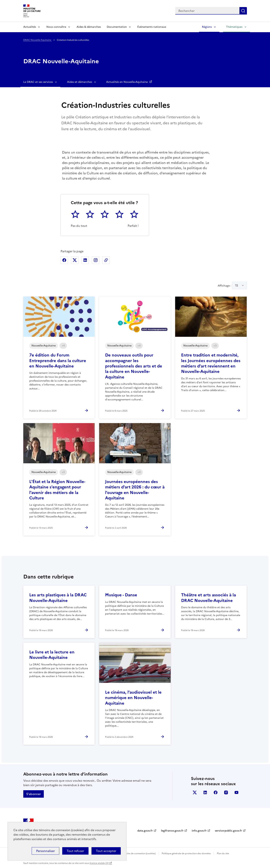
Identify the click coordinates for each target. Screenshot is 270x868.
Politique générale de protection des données (186, 853)
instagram (226, 792)
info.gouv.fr (199, 831)
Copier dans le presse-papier (106, 260)
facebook (216, 792)
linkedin (205, 792)
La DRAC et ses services (38, 82)
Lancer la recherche (243, 11)
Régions (207, 27)
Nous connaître (56, 27)
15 (237, 285)
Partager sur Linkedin (85, 260)
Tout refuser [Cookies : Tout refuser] (75, 851)
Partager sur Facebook (64, 260)
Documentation (117, 27)
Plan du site (223, 853)
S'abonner (34, 794)
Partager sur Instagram (96, 260)
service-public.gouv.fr (228, 831)
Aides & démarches (89, 27)
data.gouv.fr (145, 831)
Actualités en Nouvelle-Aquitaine (127, 82)
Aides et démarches (80, 82)
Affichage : (232, 285)
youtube (236, 792)
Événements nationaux (152, 27)
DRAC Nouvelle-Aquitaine (38, 40)
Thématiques (234, 27)
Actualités (30, 27)
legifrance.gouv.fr (172, 831)
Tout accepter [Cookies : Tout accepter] (106, 851)
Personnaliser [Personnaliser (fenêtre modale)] (45, 851)
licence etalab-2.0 (99, 863)
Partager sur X (75, 260)
